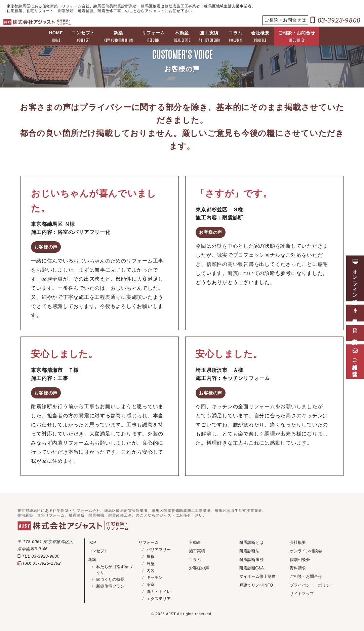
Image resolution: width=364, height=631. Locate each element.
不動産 (182, 37)
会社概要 (261, 37)
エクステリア (159, 599)
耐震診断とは (251, 542)
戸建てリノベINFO (256, 586)
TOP (92, 542)
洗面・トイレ (159, 592)
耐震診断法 (249, 551)
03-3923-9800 (336, 20)
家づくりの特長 (110, 580)
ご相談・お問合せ (297, 37)
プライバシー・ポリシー (312, 586)
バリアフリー (159, 550)
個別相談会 (300, 560)
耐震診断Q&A (252, 568)
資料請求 (298, 568)
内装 (151, 571)
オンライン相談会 (306, 551)
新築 (118, 37)
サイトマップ (302, 594)
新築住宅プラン (110, 587)
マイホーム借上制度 (257, 577)
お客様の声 (199, 568)
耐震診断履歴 (251, 560)
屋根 (151, 557)
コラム (236, 37)
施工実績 (210, 37)
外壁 (151, 564)
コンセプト (83, 37)
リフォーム (153, 37)
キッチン (155, 577)
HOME (55, 37)
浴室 (151, 585)
